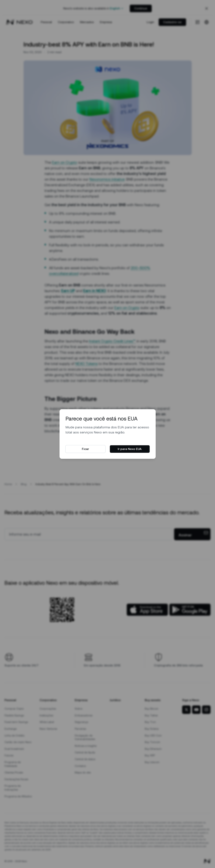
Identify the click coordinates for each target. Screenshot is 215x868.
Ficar (85, 449)
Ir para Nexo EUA (130, 449)
